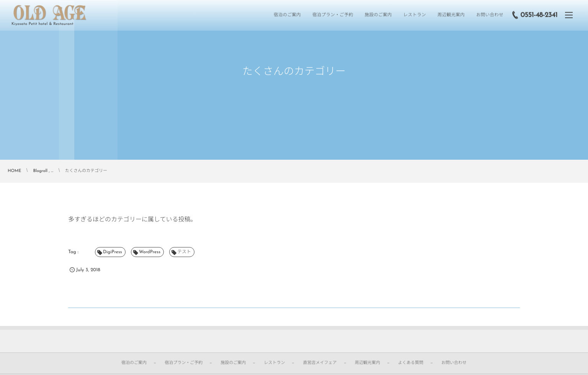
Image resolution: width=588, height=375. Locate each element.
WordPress (150, 252)
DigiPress (113, 252)
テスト (184, 252)
